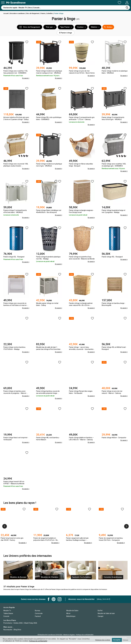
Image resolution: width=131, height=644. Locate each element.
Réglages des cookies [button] (101, 640)
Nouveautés (8, 632)
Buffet (100, 612)
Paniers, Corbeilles (49, 13)
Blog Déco (18, 632)
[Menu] (3, 3)
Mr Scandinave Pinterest (54, 601)
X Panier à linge (66, 33)
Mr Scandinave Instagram (60, 601)
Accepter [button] (116, 640)
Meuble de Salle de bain (106, 615)
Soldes (108, 27)
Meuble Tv (7, 612)
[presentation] (5, 525)
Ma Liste (107, 3)
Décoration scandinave (18, 13)
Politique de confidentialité (39, 641)
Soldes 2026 (18, 625)
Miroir (68, 615)
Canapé (101, 618)
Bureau (38, 612)
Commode (39, 615)
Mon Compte (123, 3)
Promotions (8, 625)
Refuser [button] (125, 640)
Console (6, 618)
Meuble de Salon (72, 612)
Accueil (6, 13)
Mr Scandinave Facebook (49, 601)
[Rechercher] (127, 8)
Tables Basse (8, 615)
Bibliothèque (71, 618)
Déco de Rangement (34, 13)
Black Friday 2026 (31, 625)
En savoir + (25, 78)
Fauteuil (38, 618)
